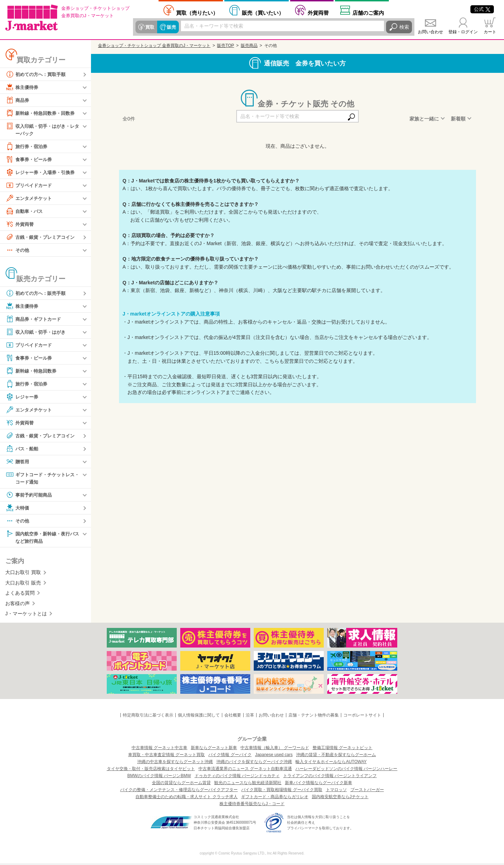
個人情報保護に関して (199, 717)
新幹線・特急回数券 (33, 371)
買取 (149, 27)
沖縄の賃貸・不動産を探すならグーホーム (336, 756)
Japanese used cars (274, 756)
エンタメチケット (30, 199)
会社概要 (233, 717)
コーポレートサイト (362, 717)
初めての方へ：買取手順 (37, 74)
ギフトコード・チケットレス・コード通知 (40, 478)
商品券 (18, 100)
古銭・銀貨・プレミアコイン (42, 237)
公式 (482, 9)
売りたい (197, 13)
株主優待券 (23, 87)
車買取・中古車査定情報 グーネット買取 (166, 756)
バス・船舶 (23, 449)
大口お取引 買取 (23, 574)
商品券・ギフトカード (35, 319)
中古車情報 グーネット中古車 (159, 749)
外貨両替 (318, 13)
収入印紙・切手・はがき (37, 332)
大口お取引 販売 (23, 584)
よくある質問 (20, 595)
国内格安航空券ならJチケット (340, 798)
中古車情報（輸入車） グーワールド (275, 749)
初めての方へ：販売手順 (37, 293)
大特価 (18, 509)
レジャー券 (23, 397)
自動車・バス (25, 212)
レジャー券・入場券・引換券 (42, 173)
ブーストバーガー (367, 791)
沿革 (250, 717)
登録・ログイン (463, 32)
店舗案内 (368, 13)
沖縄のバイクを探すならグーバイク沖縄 (254, 763)
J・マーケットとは (26, 615)
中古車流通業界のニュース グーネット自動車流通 (245, 770)
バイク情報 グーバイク (230, 756)
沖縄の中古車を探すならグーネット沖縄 (175, 763)
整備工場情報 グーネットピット (342, 749)
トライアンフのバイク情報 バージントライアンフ (330, 777)
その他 (18, 250)
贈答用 (18, 462)
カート (490, 32)
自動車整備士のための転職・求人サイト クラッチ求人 (186, 798)
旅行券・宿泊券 (28, 147)
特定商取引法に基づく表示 (148, 717)
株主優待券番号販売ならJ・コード (252, 805)
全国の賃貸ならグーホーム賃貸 (181, 784)
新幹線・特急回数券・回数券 (42, 113)
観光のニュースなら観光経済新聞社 (248, 784)
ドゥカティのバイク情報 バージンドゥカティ (237, 777)
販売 (170, 27)
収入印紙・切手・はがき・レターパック (42, 129)
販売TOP (225, 46)
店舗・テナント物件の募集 (314, 717)
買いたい (263, 13)
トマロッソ (336, 791)
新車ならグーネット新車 (214, 749)
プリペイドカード (30, 186)
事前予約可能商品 (30, 496)
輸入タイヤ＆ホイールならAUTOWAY (331, 763)
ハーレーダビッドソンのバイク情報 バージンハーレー (346, 770)
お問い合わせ (430, 32)
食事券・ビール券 (30, 160)
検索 (404, 27)
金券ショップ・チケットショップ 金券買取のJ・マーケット (154, 46)
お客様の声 (17, 605)
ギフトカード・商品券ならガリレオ (275, 798)
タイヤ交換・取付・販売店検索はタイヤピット (151, 770)
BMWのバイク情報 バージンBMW (159, 777)
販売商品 (249, 46)
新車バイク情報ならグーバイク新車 (318, 784)
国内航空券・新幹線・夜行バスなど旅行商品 (42, 538)
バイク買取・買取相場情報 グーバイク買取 (282, 791)
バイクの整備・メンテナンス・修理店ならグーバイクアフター (179, 791)
